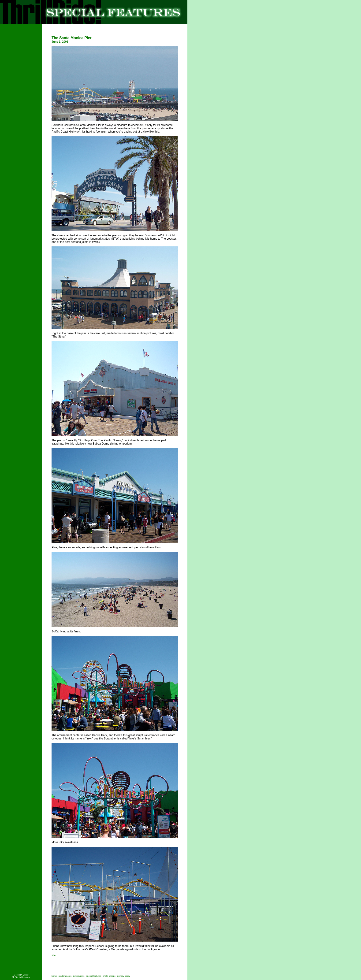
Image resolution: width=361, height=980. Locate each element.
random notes (65, 976)
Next (54, 955)
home (54, 976)
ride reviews (79, 976)
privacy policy (124, 976)
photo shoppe (110, 976)
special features (94, 976)
